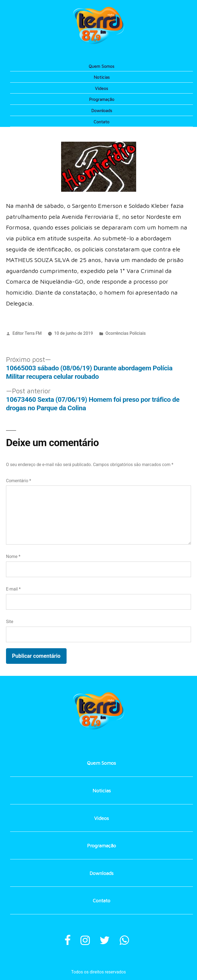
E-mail (13, 589)
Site (10, 622)
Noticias (102, 77)
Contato (102, 122)
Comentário (19, 481)
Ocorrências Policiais (126, 333)
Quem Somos (102, 66)
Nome (13, 556)
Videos (102, 88)
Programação (102, 99)
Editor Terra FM (27, 333)
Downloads (102, 110)
